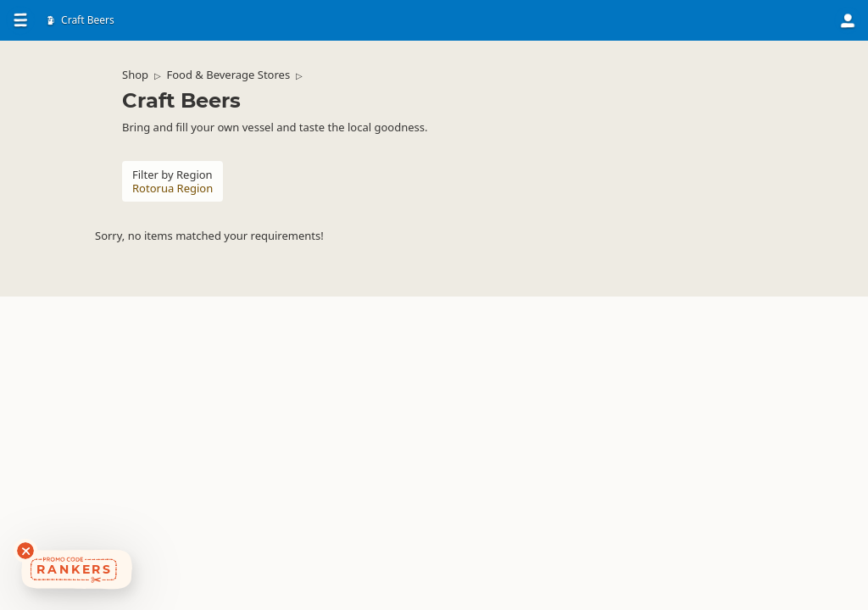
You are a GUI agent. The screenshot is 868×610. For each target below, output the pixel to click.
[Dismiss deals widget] (25, 551)
